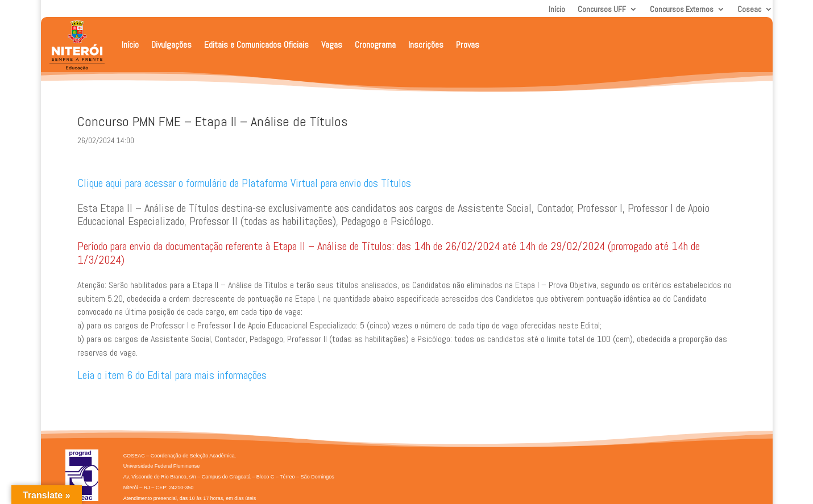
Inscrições (426, 45)
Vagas (332, 45)
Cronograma (375, 45)
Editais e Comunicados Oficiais (256, 45)
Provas (468, 45)
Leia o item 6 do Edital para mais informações (172, 375)
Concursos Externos (682, 10)
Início (557, 10)
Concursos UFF (602, 10)
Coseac (749, 10)
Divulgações (171, 45)
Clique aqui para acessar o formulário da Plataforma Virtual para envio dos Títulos (244, 183)
